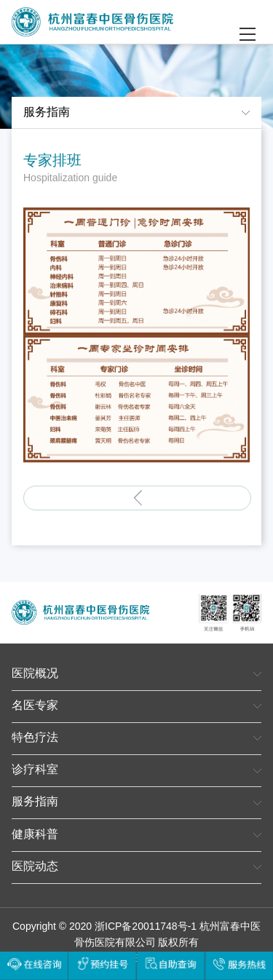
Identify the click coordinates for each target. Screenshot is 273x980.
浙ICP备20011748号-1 (146, 927)
